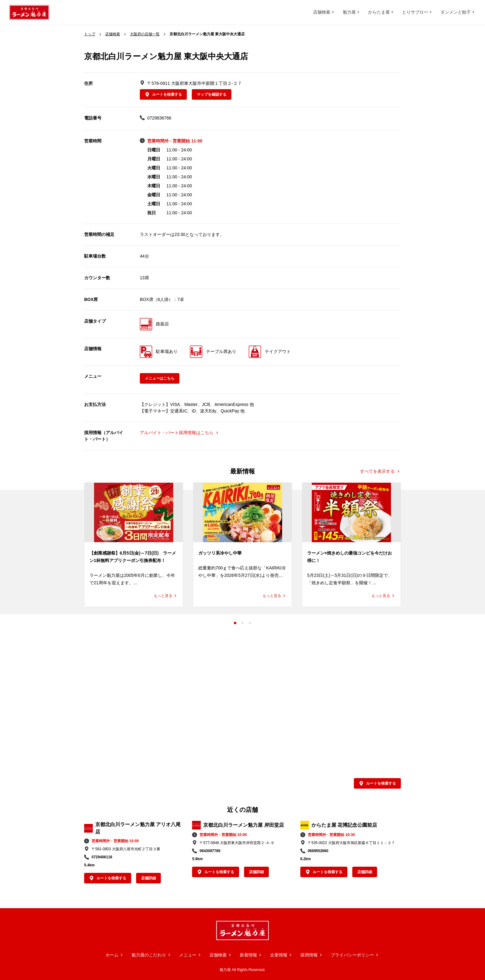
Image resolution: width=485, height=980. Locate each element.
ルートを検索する (163, 94)
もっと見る (166, 596)
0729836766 (159, 118)
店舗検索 (113, 34)
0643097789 (210, 851)
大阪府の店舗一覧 (145, 34)
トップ (90, 34)
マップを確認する (212, 94)
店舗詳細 (148, 878)
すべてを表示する (380, 471)
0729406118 (102, 857)
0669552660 (318, 851)
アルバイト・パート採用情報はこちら (180, 433)
